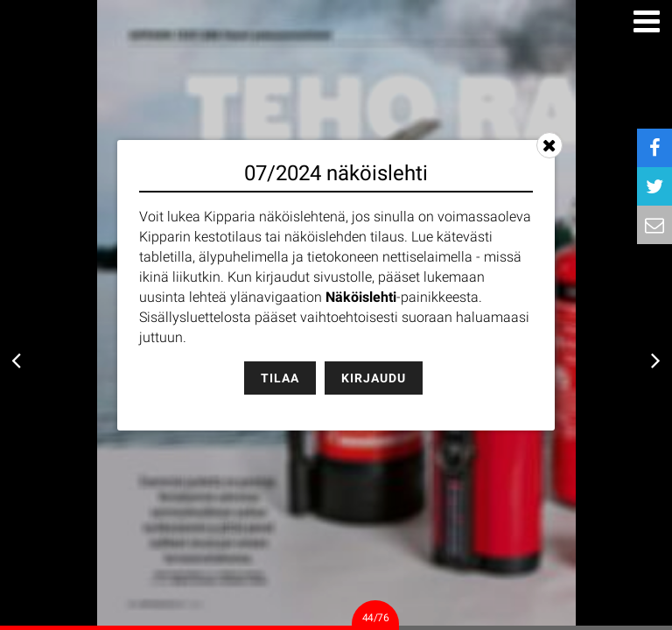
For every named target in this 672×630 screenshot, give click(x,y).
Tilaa (280, 378)
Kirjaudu (374, 378)
